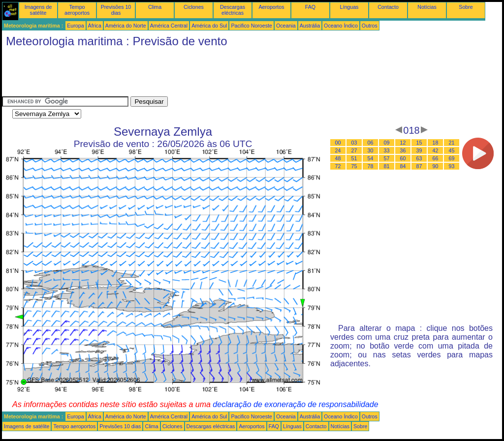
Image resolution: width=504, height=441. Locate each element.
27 (354, 150)
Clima (155, 7)
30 (371, 150)
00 (338, 143)
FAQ (310, 7)
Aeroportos (271, 7)
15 (419, 143)
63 (419, 158)
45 (452, 150)
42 (436, 150)
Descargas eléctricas (233, 10)
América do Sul (209, 26)
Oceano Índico (341, 26)
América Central (169, 26)
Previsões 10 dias (116, 10)
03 (354, 143)
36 (403, 150)
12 (403, 143)
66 (436, 158)
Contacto (388, 7)
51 (354, 158)
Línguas (349, 7)
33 (387, 150)
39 (419, 150)
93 (452, 166)
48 (338, 158)
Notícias (427, 7)
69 (452, 158)
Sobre (466, 7)
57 (387, 158)
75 (354, 166)
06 (371, 143)
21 (452, 143)
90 (436, 166)
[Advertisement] (181, 74)
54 (371, 158)
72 (338, 166)
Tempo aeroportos (77, 10)
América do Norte (126, 26)
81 (387, 166)
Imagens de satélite (38, 10)
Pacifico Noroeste (252, 26)
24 (338, 150)
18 (436, 143)
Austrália (310, 26)
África (95, 26)
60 (403, 158)
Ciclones (194, 7)
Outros (370, 26)
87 (419, 166)
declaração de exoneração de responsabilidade (295, 404)
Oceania (286, 26)
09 (387, 143)
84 (403, 166)
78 (371, 166)
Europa (75, 26)
